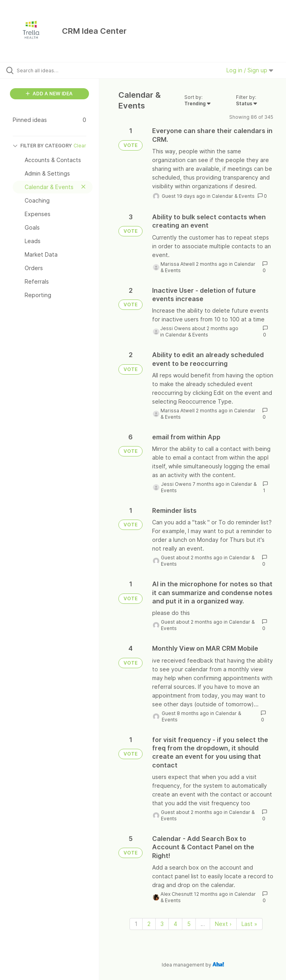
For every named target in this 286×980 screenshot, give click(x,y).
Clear (80, 146)
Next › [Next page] (223, 924)
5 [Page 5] (189, 924)
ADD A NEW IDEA (49, 94)
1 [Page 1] (136, 924)
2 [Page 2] (149, 924)
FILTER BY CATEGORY (42, 146)
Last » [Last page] (249, 924)
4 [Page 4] (175, 924)
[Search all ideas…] (54, 70)
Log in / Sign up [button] (250, 70)
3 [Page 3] (162, 924)
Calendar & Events (233, 196)
